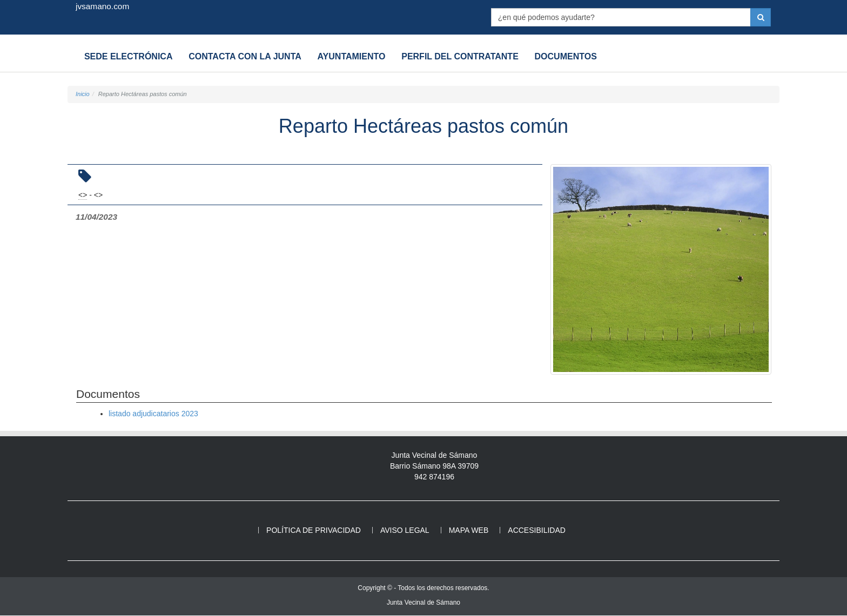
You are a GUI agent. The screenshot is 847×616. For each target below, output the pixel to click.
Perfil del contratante (449, 56)
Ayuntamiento (344, 56)
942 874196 (434, 477)
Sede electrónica (127, 56)
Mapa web (469, 531)
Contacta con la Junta (241, 56)
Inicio (83, 94)
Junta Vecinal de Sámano (423, 603)
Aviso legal (405, 531)
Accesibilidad (537, 531)
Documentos (552, 56)
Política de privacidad (314, 531)
